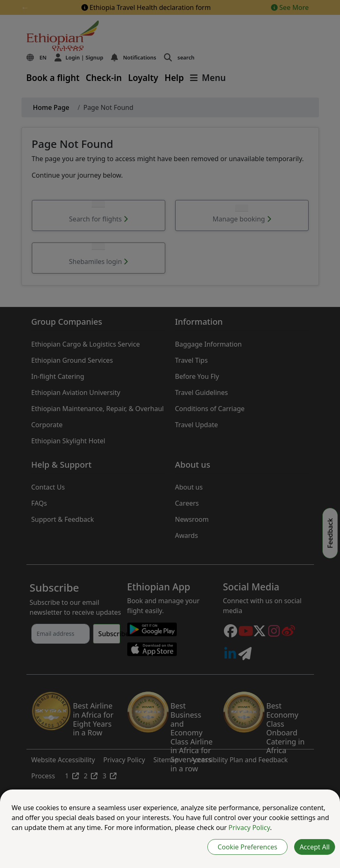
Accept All (315, 847)
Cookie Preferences (247, 847)
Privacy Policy (249, 828)
